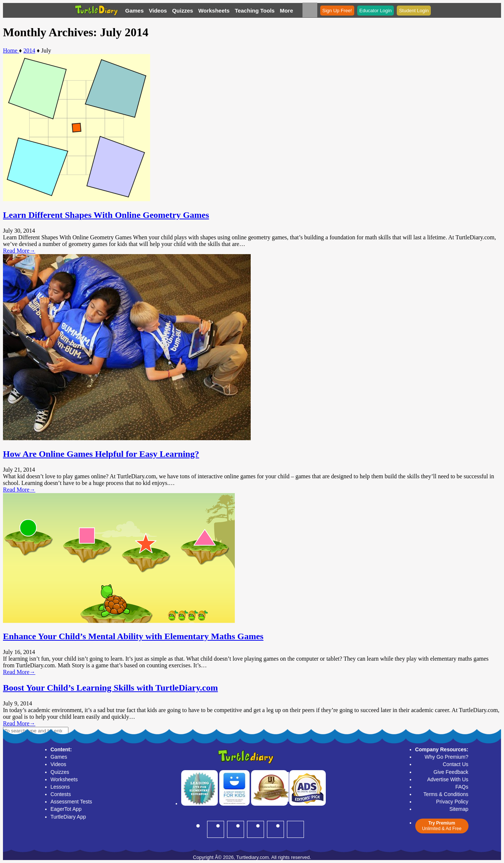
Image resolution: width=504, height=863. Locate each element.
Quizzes (182, 11)
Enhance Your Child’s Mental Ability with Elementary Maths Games (133, 636)
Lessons (60, 787)
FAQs (462, 787)
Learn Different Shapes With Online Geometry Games (106, 215)
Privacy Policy (452, 802)
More (287, 11)
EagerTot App (66, 809)
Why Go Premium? (446, 757)
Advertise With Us (448, 779)
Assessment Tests (72, 802)
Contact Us (455, 764)
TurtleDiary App (68, 817)
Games (134, 11)
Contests (61, 794)
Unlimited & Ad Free (442, 826)
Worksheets (214, 11)
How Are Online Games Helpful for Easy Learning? (101, 454)
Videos (158, 11)
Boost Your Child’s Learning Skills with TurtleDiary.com (110, 688)
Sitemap (459, 809)
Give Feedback (451, 772)
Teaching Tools (255, 11)
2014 (29, 50)
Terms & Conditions (446, 794)
